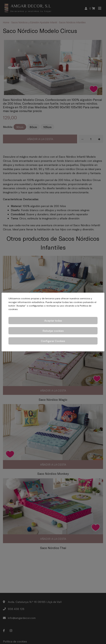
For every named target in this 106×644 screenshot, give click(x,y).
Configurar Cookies (53, 341)
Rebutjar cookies (53, 331)
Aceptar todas (53, 321)
